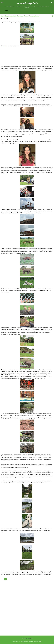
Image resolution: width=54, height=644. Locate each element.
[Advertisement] (27, 623)
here (5, 46)
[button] (52, 16)
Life (5, 579)
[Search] (52, 3)
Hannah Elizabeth (27, 3)
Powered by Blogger (27, 639)
